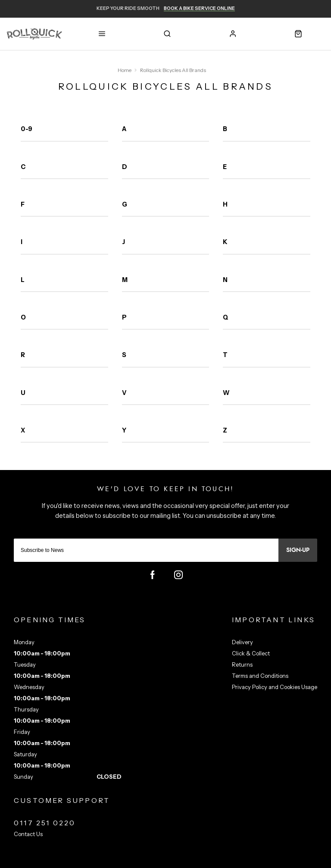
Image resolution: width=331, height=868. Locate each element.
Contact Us (28, 834)
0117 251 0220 (45, 823)
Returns (242, 664)
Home (125, 70)
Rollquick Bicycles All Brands (173, 70)
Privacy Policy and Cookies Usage (275, 687)
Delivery (242, 642)
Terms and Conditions (260, 676)
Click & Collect (251, 653)
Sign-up (298, 550)
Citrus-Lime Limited (193, 861)
